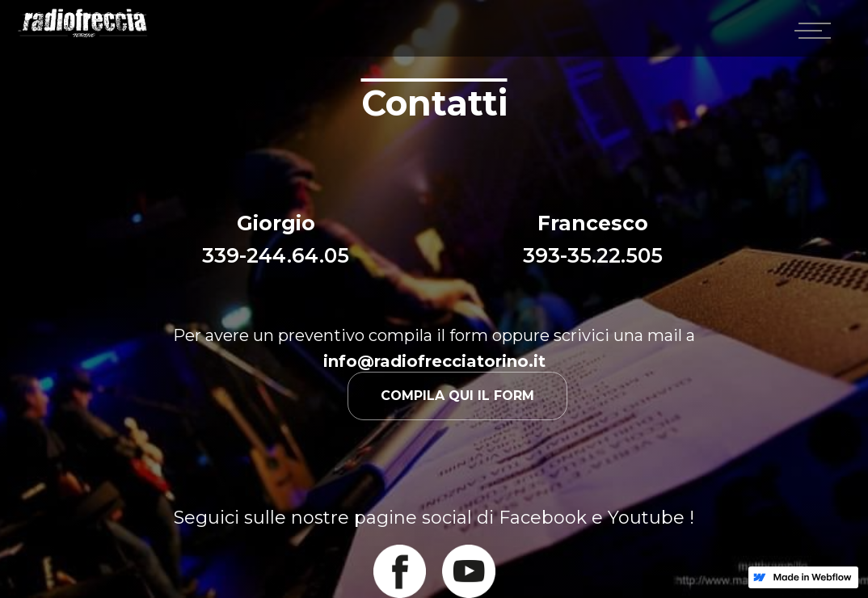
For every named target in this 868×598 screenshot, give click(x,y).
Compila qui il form (457, 396)
